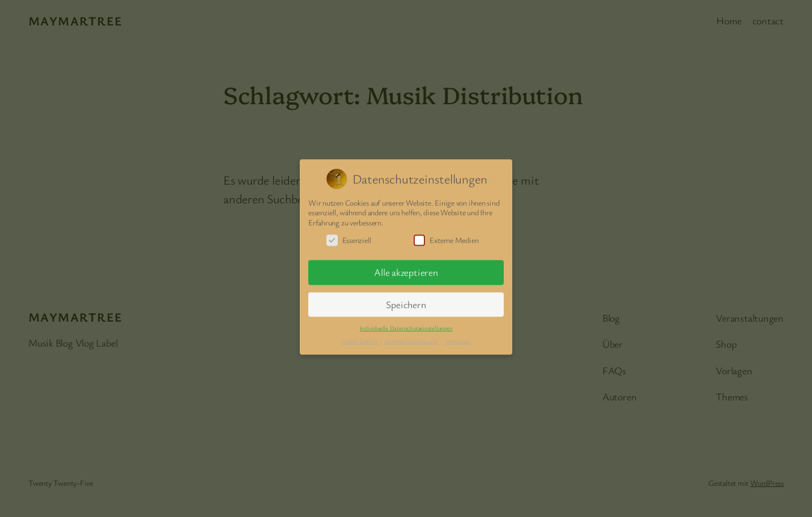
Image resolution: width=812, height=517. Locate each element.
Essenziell (349, 237)
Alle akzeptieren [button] (406, 269)
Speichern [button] (406, 301)
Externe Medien (446, 237)
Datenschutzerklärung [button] (412, 337)
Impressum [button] (458, 337)
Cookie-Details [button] (360, 337)
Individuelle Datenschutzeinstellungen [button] (406, 324)
